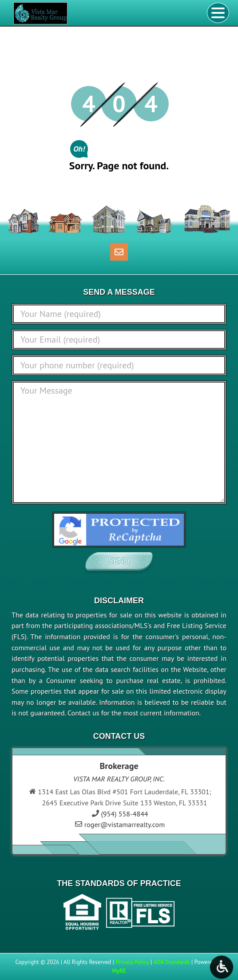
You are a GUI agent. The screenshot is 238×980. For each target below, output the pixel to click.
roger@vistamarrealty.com (125, 824)
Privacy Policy (132, 962)
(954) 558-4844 (124, 814)
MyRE (119, 971)
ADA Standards (172, 962)
